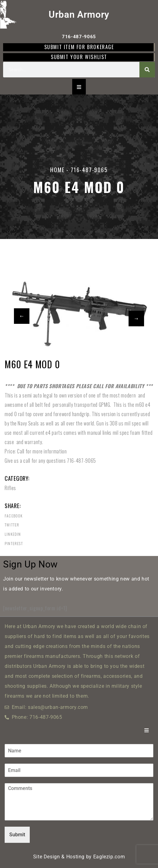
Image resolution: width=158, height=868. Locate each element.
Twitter (12, 525)
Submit (17, 835)
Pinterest (14, 544)
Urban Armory (79, 14)
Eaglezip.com (109, 857)
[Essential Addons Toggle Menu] (79, 87)
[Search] (147, 70)
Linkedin (13, 534)
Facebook (14, 516)
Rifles (10, 488)
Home (57, 170)
